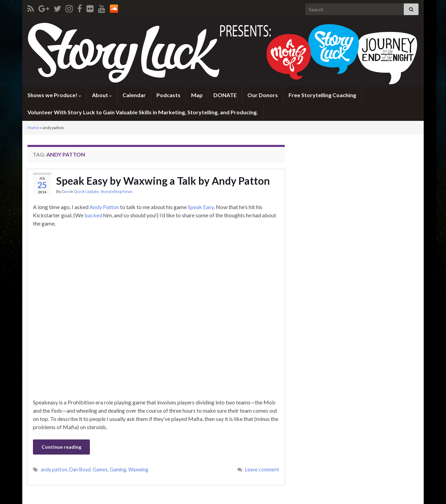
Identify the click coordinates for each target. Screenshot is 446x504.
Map (197, 95)
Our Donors (263, 95)
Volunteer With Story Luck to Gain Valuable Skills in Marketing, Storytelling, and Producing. (143, 112)
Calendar (134, 95)
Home (33, 128)
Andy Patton (104, 207)
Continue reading (61, 447)
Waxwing (138, 469)
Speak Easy (201, 207)
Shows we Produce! (54, 95)
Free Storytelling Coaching (322, 95)
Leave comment (262, 469)
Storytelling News (117, 191)
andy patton (54, 469)
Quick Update (86, 191)
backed (93, 215)
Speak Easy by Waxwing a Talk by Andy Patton (163, 181)
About (102, 95)
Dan (65, 191)
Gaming (118, 469)
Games (100, 469)
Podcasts (168, 95)
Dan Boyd (80, 469)
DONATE (225, 95)
